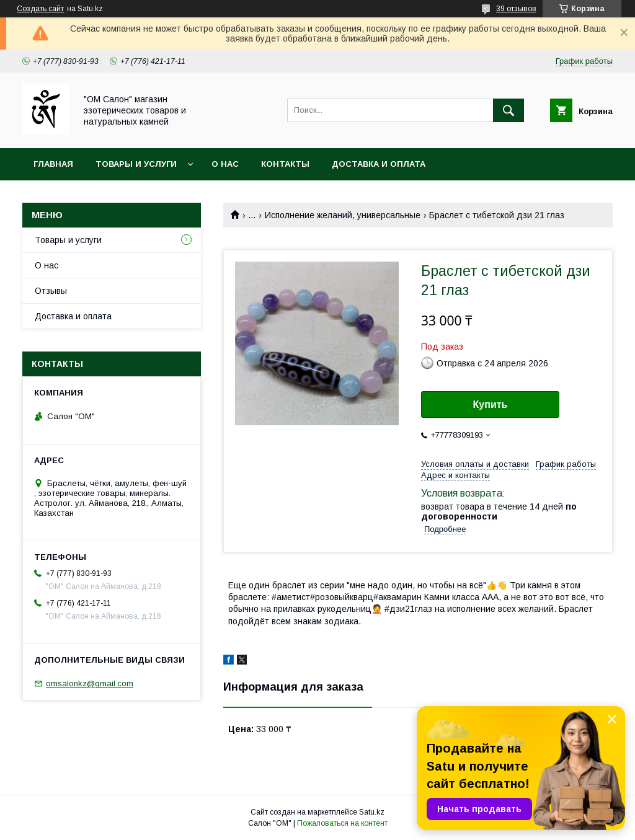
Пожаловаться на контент (342, 823)
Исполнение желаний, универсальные (343, 215)
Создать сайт (40, 9)
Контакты (285, 164)
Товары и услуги (136, 164)
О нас (225, 164)
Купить (491, 405)
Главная (53, 164)
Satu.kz (372, 812)
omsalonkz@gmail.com (90, 683)
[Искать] (508, 110)
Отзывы (51, 291)
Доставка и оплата (379, 164)
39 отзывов (516, 9)
